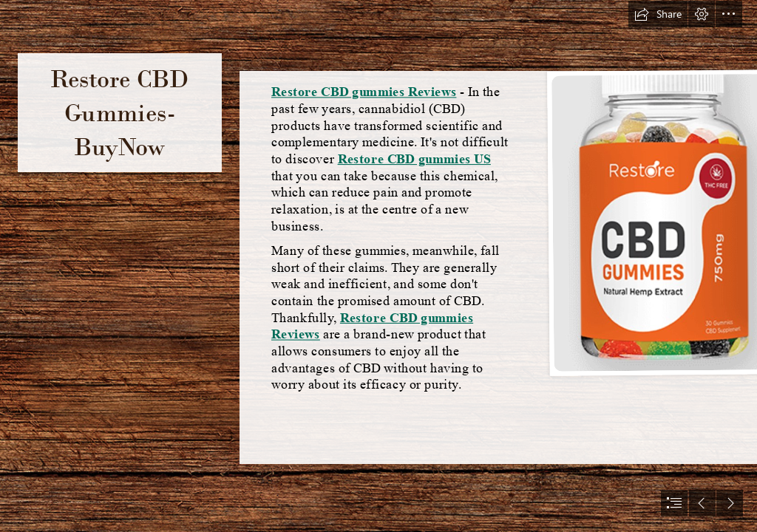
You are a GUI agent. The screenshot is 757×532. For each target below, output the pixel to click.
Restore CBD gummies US (414, 159)
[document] (378, 266)
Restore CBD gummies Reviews (364, 92)
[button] (658, 14)
